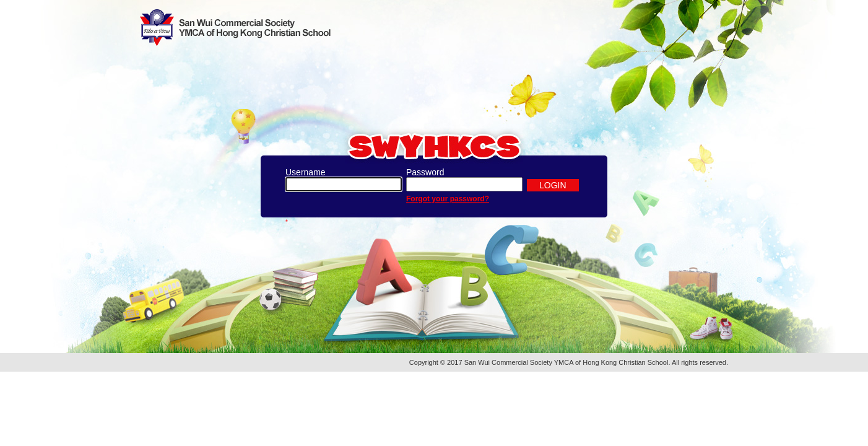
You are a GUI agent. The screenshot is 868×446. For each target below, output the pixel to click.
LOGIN (553, 185)
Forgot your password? (448, 199)
